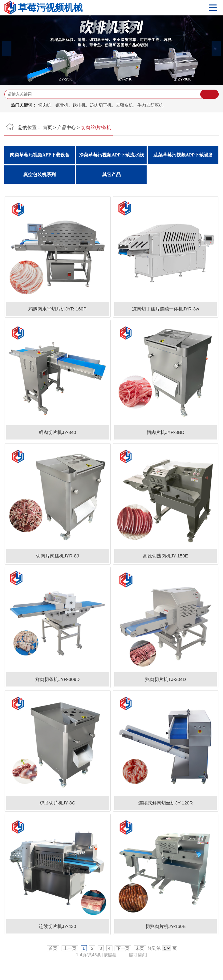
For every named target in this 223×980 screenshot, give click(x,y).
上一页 (70, 949)
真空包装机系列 (40, 175)
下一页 (123, 949)
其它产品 (111, 175)
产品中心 (67, 127)
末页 (140, 949)
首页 (47, 127)
